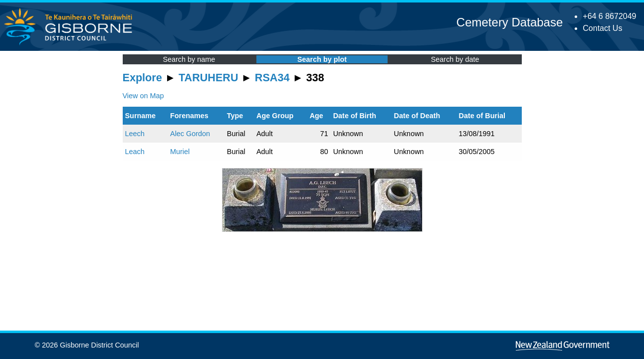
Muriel (180, 152)
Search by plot (322, 59)
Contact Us (602, 28)
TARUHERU (208, 78)
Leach (135, 152)
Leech (135, 134)
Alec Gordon (190, 134)
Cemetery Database (510, 22)
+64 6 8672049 (609, 16)
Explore (142, 78)
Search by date (455, 59)
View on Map (143, 96)
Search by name (189, 59)
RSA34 (272, 78)
